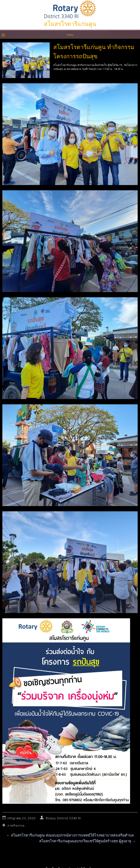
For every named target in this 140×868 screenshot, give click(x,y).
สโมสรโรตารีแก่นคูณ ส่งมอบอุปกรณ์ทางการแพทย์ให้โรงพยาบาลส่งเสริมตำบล (70, 835)
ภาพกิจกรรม (16, 825)
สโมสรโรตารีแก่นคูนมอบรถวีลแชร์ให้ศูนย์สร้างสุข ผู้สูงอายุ (88, 841)
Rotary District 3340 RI (63, 818)
